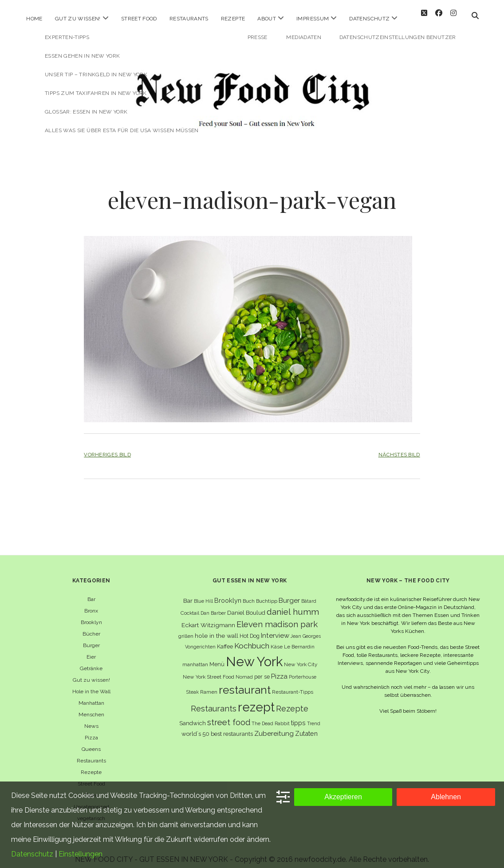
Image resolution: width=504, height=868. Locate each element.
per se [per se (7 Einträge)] (262, 670)
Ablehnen (446, 797)
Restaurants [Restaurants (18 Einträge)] (214, 701)
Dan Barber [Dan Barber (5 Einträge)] (213, 606)
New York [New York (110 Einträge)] (254, 654)
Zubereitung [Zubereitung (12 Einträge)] (274, 726)
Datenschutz (369, 19)
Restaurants (189, 19)
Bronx (91, 603)
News (91, 719)
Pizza (91, 730)
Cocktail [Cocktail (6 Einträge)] (190, 606)
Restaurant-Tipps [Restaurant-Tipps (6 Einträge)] (293, 684)
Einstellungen (81, 854)
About (267, 19)
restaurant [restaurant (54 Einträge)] (245, 682)
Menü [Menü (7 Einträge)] (217, 657)
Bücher (91, 626)
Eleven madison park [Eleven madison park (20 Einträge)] (277, 617)
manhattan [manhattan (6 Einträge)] (195, 657)
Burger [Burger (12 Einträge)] (289, 593)
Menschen (91, 707)
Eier (91, 649)
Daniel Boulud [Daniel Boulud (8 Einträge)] (246, 606)
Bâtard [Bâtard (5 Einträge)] (309, 593)
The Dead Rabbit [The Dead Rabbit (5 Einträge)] (271, 716)
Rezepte (233, 19)
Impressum (313, 19)
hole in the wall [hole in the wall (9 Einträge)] (217, 628)
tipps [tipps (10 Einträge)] (298, 716)
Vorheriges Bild (107, 448)
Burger (91, 638)
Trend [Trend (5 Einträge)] (314, 716)
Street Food (139, 19)
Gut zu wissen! (78, 19)
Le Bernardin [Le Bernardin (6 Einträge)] (299, 640)
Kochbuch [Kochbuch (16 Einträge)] (252, 639)
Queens (91, 742)
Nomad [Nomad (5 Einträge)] (244, 670)
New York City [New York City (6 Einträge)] (301, 657)
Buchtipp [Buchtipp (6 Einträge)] (267, 593)
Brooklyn (91, 615)
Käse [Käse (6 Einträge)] (277, 640)
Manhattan (91, 695)
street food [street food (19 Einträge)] (229, 715)
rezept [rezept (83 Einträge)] (256, 700)
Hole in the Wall (91, 684)
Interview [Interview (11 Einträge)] (275, 628)
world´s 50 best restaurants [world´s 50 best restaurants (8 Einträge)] (217, 727)
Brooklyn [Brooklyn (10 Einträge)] (228, 593)
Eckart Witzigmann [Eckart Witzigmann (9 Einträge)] (208, 617)
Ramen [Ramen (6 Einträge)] (209, 684)
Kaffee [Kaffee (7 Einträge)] (225, 639)
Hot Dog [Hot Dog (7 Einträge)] (250, 628)
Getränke (91, 661)
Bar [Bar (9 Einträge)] (188, 593)
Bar (91, 592)
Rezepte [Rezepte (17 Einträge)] (292, 701)
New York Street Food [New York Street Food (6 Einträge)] (209, 670)
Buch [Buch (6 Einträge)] (249, 593)
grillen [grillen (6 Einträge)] (186, 628)
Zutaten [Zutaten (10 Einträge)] (306, 726)
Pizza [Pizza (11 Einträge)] (279, 669)
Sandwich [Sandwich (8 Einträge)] (193, 716)
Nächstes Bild (399, 448)
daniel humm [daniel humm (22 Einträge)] (293, 605)
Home (34, 19)
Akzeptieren (343, 797)
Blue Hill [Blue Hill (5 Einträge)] (203, 593)
